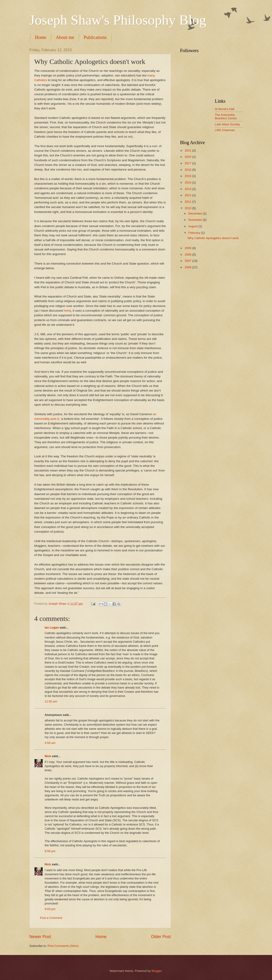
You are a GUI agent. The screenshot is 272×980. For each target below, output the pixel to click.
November (196, 220)
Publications (95, 37)
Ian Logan (52, 628)
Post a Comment (51, 918)
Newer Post (40, 937)
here (67, 311)
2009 (188, 248)
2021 (188, 150)
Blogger (157, 971)
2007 (188, 261)
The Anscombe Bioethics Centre (226, 117)
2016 (188, 170)
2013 (188, 189)
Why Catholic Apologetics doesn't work (213, 238)
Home (41, 37)
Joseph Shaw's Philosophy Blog (118, 20)
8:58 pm (50, 851)
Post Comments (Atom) (63, 946)
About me (65, 37)
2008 (188, 254)
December (196, 213)
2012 (188, 195)
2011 (188, 202)
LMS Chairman (225, 130)
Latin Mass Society (227, 124)
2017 (188, 163)
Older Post (161, 937)
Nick (48, 756)
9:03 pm (50, 909)
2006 (188, 267)
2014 (188, 182)
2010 (188, 208)
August (193, 226)
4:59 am (50, 743)
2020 (188, 157)
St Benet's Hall (225, 109)
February (195, 233)
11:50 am (51, 701)
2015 (188, 176)
